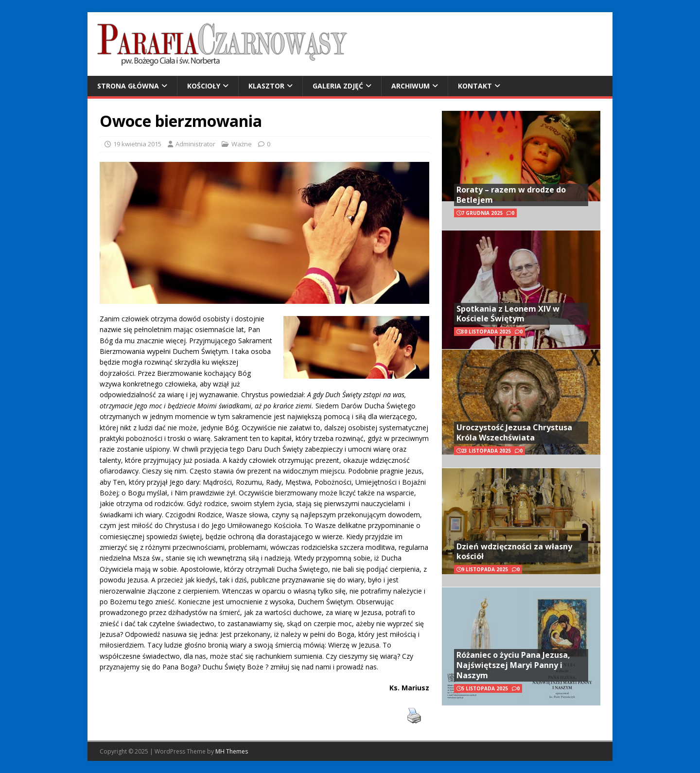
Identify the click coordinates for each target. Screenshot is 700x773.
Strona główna (128, 86)
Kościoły (204, 86)
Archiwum (411, 86)
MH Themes (232, 751)
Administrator (195, 144)
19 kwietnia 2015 (137, 144)
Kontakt (475, 86)
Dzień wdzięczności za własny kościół (514, 552)
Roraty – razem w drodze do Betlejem (511, 195)
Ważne (242, 144)
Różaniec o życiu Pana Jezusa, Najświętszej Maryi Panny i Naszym (513, 665)
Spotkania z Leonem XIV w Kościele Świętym (508, 314)
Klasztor (266, 86)
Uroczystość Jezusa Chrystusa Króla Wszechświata (514, 432)
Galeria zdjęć (338, 86)
